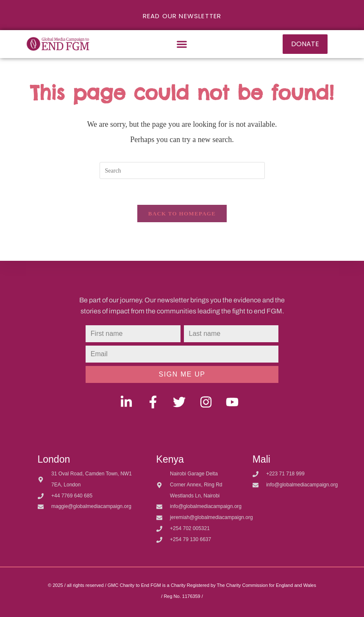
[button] (182, 44)
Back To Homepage (182, 214)
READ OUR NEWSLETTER (182, 16)
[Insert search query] (182, 170)
